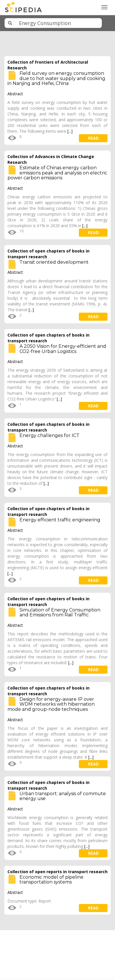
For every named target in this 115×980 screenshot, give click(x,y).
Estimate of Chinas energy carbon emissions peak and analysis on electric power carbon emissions (57, 173)
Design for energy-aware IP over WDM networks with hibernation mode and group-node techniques (51, 704)
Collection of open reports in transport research (57, 872)
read (93, 138)
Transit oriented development (54, 262)
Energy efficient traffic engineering (60, 520)
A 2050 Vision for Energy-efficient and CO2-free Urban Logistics (63, 349)
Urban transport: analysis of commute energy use (63, 796)
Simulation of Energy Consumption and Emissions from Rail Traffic (60, 612)
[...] (70, 131)
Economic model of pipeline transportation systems (51, 880)
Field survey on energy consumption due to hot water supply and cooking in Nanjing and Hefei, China (56, 78)
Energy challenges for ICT (49, 435)
